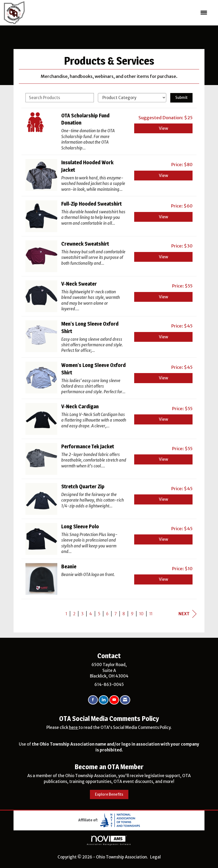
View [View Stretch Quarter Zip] (163, 499)
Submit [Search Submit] (181, 98)
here (74, 727)
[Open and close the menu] (119, 13)
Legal (155, 857)
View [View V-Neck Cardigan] (163, 419)
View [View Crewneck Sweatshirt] (163, 257)
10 (141, 614)
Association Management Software (109, 840)
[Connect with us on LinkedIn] (104, 700)
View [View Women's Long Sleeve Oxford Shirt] (163, 378)
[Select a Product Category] (132, 98)
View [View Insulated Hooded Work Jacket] (163, 176)
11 (151, 614)
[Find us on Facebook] (93, 700)
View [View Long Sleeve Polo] (163, 539)
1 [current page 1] (66, 614)
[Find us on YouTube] (114, 700)
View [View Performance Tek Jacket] (163, 459)
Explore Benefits (109, 794)
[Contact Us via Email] (125, 700)
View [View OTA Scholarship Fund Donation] (163, 128)
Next (188, 614)
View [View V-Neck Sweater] (163, 297)
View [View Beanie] (163, 579)
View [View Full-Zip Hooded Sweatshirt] (163, 217)
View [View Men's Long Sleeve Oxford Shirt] (163, 337)
